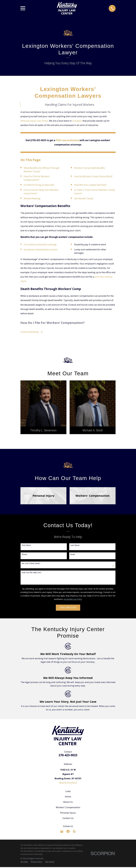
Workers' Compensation (68, 808)
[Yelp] (74, 832)
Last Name (75, 546)
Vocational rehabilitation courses (41, 249)
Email (73, 555)
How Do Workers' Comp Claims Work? (93, 176)
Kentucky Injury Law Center (34, 121)
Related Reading (32, 198)
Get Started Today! (84, 198)
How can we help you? (31, 573)
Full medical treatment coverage (40, 244)
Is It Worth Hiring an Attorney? (39, 185)
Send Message (68, 608)
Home (68, 797)
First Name (26, 546)
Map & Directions (68, 784)
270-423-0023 (68, 756)
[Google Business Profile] (62, 832)
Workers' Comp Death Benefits (89, 168)
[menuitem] (24, 863)
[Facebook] (68, 832)
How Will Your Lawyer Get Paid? (90, 185)
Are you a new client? (31, 564)
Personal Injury (68, 814)
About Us (68, 803)
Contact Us (68, 819)
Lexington (77, 121)
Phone (24, 555)
